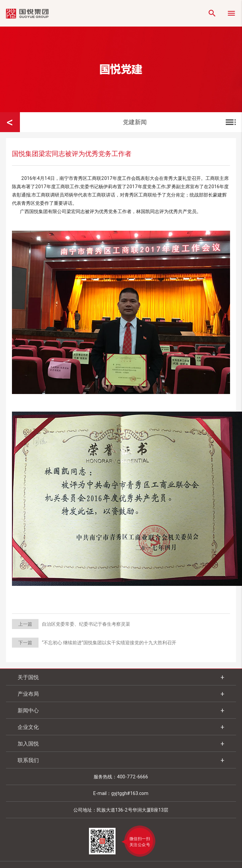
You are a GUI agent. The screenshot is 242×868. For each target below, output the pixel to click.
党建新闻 (180, 122)
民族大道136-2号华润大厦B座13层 (132, 810)
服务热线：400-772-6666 (121, 777)
